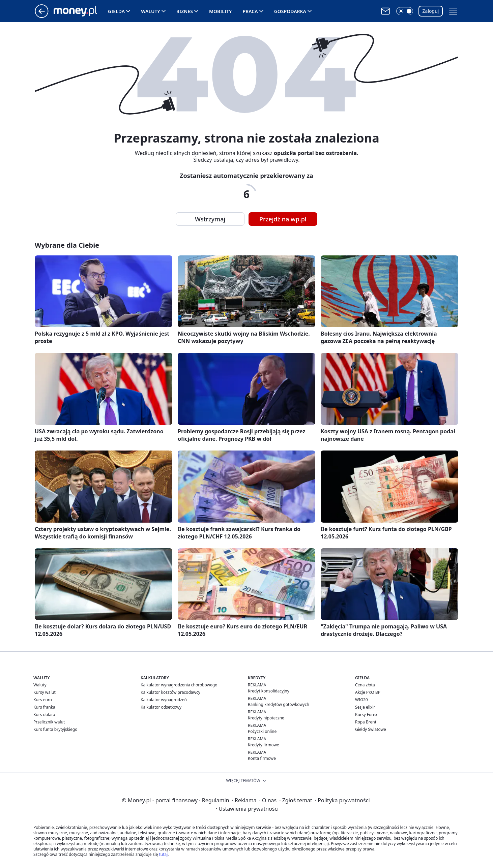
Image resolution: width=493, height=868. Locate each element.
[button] (405, 11)
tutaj (163, 854)
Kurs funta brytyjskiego (55, 729)
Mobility (221, 11)
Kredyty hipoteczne (266, 718)
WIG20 (361, 700)
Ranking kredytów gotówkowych (279, 704)
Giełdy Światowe (371, 729)
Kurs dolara (44, 715)
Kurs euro (43, 700)
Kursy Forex (366, 715)
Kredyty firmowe (264, 745)
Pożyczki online (262, 731)
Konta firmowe (262, 758)
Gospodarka (290, 11)
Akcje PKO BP (368, 692)
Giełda (116, 11)
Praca (250, 11)
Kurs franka (44, 707)
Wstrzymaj (210, 219)
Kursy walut (45, 692)
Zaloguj (431, 11)
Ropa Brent (366, 722)
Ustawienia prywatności (247, 809)
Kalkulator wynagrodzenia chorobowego (179, 685)
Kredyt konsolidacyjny (269, 691)
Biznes (185, 11)
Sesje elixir (365, 707)
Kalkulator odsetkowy (161, 707)
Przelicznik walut (49, 722)
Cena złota (365, 685)
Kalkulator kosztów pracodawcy (170, 692)
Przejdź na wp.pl (283, 219)
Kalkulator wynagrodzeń (164, 700)
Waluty (151, 11)
